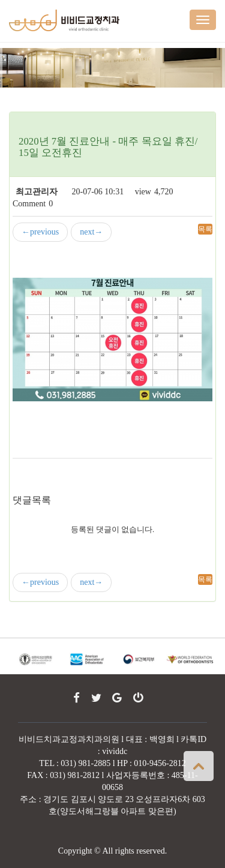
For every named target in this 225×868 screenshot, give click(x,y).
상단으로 (199, 766)
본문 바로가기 (0, 0)
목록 (205, 229)
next (91, 232)
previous (40, 232)
